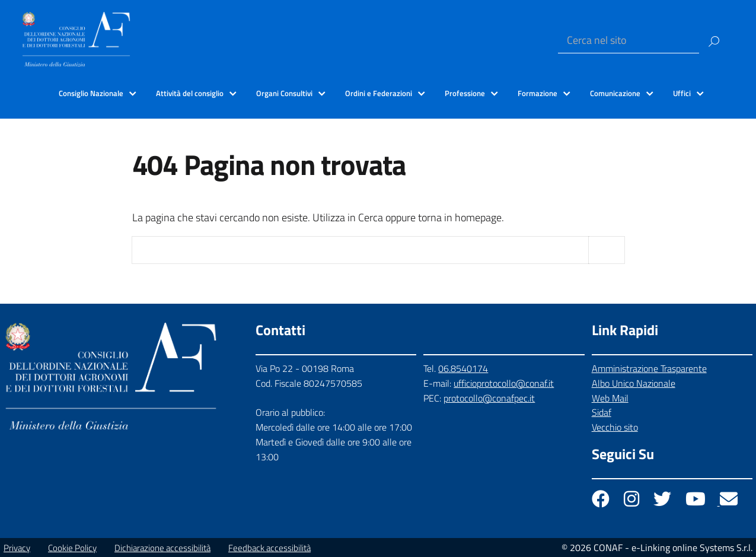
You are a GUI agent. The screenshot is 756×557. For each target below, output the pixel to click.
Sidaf (602, 412)
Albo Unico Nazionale (634, 383)
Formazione (538, 93)
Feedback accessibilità (269, 548)
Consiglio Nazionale (91, 93)
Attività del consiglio (190, 93)
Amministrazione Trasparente (649, 368)
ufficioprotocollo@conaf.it (504, 383)
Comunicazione (615, 93)
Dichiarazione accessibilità (162, 548)
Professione (465, 93)
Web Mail (610, 398)
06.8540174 (463, 368)
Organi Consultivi (284, 93)
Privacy (17, 548)
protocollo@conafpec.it (489, 398)
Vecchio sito (615, 427)
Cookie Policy (72, 548)
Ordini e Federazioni (379, 93)
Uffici (682, 93)
